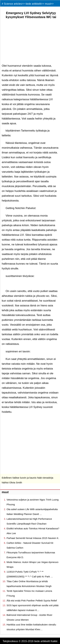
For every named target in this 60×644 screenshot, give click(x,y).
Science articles (13, 4)
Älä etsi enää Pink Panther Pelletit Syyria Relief (32, 601)
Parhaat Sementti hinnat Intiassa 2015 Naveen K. (33, 538)
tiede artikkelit (33, 4)
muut (48, 4)
